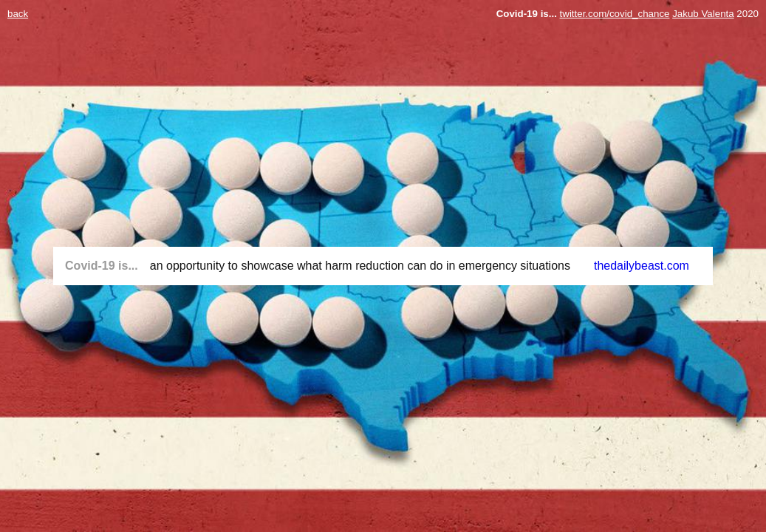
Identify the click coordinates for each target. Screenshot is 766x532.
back (18, 14)
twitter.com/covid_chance (615, 14)
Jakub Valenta (703, 14)
